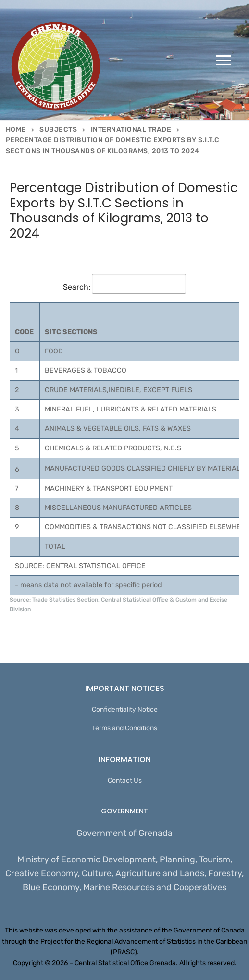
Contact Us (125, 780)
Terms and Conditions (124, 728)
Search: (124, 287)
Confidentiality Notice (125, 709)
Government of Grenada (124, 833)
